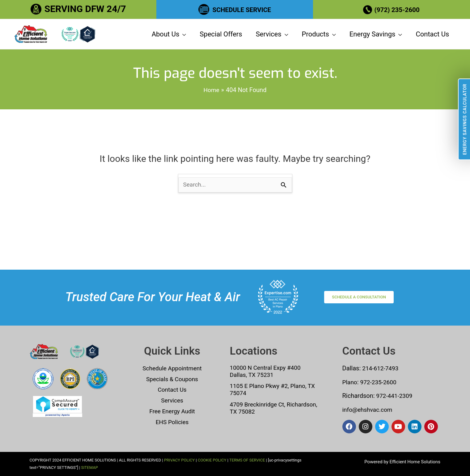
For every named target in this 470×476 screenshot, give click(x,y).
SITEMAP (90, 468)
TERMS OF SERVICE (247, 460)
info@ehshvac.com (369, 410)
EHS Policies (172, 422)
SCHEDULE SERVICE (242, 9)
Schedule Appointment (172, 369)
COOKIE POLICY (212, 460)
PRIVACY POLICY (179, 460)
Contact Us (172, 390)
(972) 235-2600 (398, 9)
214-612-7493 (381, 369)
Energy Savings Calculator (465, 119)
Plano (350, 383)
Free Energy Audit (172, 411)
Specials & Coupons (172, 380)
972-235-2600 (380, 383)
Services (172, 401)
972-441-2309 (395, 396)
